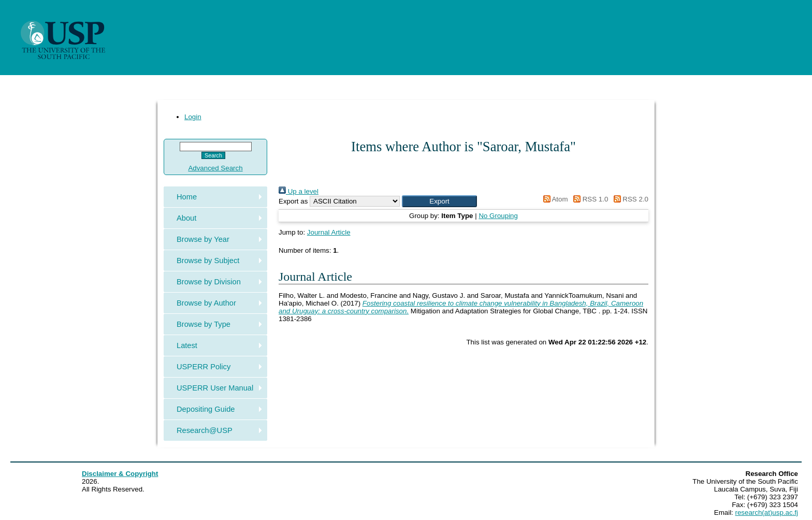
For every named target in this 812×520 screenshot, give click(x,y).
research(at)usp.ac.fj (767, 512)
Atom (554, 199)
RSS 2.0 (629, 199)
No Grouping (498, 216)
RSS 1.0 (589, 199)
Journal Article (329, 232)
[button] (439, 201)
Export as (293, 201)
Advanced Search (215, 168)
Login (193, 117)
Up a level (299, 191)
